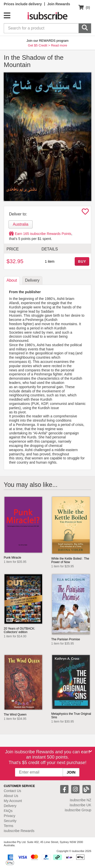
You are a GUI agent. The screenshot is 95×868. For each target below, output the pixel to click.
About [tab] (12, 280)
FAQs (8, 811)
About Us (11, 796)
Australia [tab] (21, 224)
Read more (59, 45)
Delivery (10, 806)
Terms (9, 826)
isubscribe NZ (80, 800)
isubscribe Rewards (19, 831)
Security (10, 821)
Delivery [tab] (32, 280)
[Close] (90, 751)
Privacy (10, 816)
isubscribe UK (80, 805)
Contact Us (12, 791)
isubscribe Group (78, 810)
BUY (82, 261)
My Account (13, 801)
